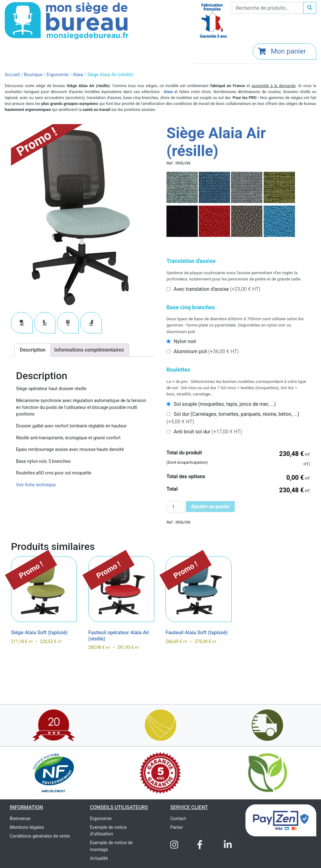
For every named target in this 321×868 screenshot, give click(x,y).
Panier (177, 827)
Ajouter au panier (210, 507)
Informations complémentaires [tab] (89, 350)
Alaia (78, 75)
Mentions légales (27, 827)
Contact (178, 819)
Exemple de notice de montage (111, 846)
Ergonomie (58, 75)
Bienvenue (20, 819)
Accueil (12, 75)
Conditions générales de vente (40, 836)
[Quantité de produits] (176, 507)
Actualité (99, 858)
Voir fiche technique (36, 485)
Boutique (33, 75)
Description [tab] (33, 350)
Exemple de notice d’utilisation (108, 831)
